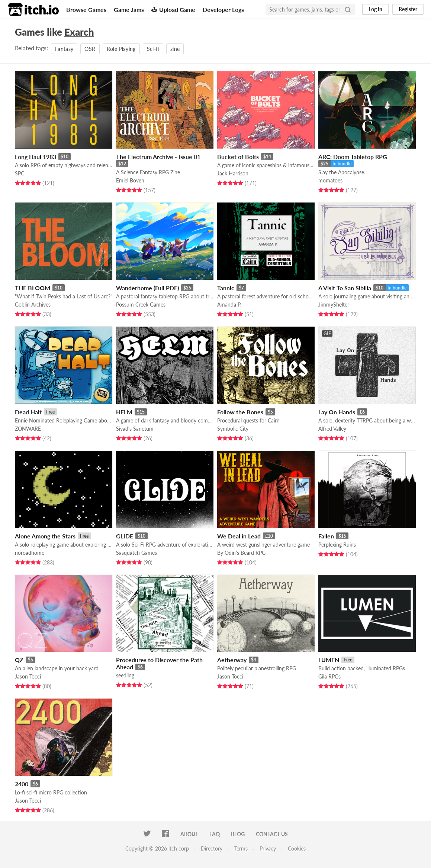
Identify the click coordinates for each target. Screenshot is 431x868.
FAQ (215, 834)
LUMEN (329, 660)
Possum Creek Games (141, 305)
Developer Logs (223, 9)
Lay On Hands (337, 412)
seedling (125, 675)
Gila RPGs (329, 676)
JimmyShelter (334, 305)
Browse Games (86, 9)
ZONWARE (28, 429)
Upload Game (173, 9)
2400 (22, 784)
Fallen (326, 536)
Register (408, 9)
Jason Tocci (28, 676)
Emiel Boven (130, 180)
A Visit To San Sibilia (345, 288)
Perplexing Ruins (337, 545)
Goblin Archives (33, 305)
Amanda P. (229, 305)
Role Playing (121, 49)
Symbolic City (233, 429)
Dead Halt (28, 412)
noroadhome (30, 553)
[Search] (348, 9)
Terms (241, 848)
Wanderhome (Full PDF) (147, 288)
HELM (124, 412)
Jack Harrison (233, 173)
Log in (375, 9)
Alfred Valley (332, 429)
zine (175, 49)
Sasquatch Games (136, 553)
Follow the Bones (240, 412)
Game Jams (129, 9)
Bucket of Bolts (238, 157)
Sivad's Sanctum (135, 429)
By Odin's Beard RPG (241, 553)
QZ (19, 660)
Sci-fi (153, 49)
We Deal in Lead (239, 536)
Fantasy (64, 49)
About (189, 834)
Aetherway (232, 660)
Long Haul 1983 (36, 157)
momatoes (330, 180)
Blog (238, 834)
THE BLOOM (33, 288)
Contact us (272, 834)
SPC (20, 173)
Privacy (268, 848)
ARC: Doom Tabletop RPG (353, 157)
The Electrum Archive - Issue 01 (158, 157)
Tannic (226, 288)
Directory (212, 848)
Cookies (297, 848)
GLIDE (125, 536)
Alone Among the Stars (45, 536)
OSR (90, 49)
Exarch (79, 32)
